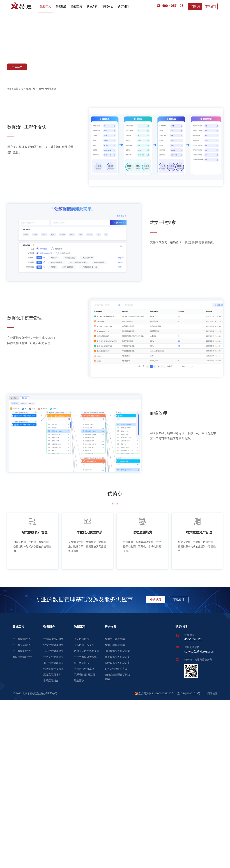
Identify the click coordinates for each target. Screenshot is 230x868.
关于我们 (123, 6)
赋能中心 (108, 6)
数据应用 (77, 6)
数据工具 (46, 6)
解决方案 (92, 6)
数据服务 (61, 6)
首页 (21, 89)
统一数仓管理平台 (47, 89)
